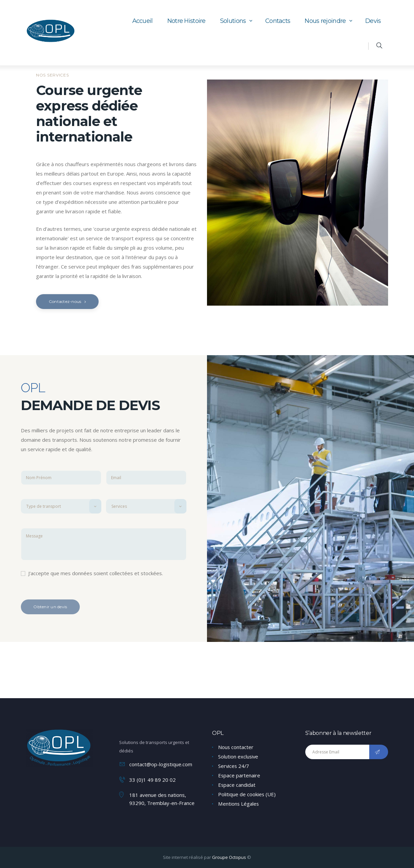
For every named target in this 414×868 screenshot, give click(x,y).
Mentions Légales (239, 804)
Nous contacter (236, 747)
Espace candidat (237, 785)
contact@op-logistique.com (161, 764)
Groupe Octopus (229, 857)
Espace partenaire (239, 775)
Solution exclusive (238, 756)
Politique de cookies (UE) (247, 794)
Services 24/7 (234, 766)
